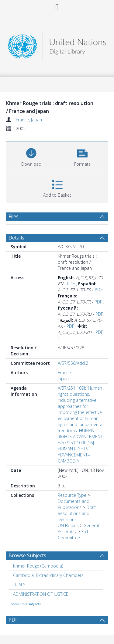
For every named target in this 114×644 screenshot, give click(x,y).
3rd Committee (73, 535)
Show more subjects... (27, 604)
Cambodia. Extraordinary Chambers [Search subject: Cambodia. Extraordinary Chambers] (48, 575)
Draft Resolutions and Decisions (77, 513)
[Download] (31, 156)
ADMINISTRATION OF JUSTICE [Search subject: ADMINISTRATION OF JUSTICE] (41, 594)
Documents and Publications (74, 504)
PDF (71, 284)
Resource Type (72, 495)
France (22, 120)
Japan (36, 120)
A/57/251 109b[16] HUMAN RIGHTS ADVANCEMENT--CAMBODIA (76, 452)
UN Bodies (68, 525)
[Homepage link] (57, 45)
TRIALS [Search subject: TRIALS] (19, 585)
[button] (83, 156)
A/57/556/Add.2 (73, 363)
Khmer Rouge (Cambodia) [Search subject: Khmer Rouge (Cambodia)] (38, 566)
